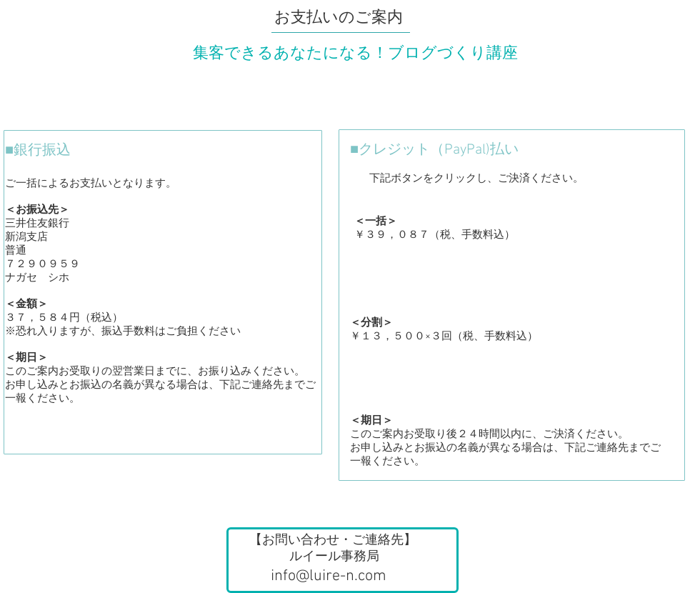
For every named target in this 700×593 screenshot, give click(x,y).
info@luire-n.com (329, 576)
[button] (342, 560)
